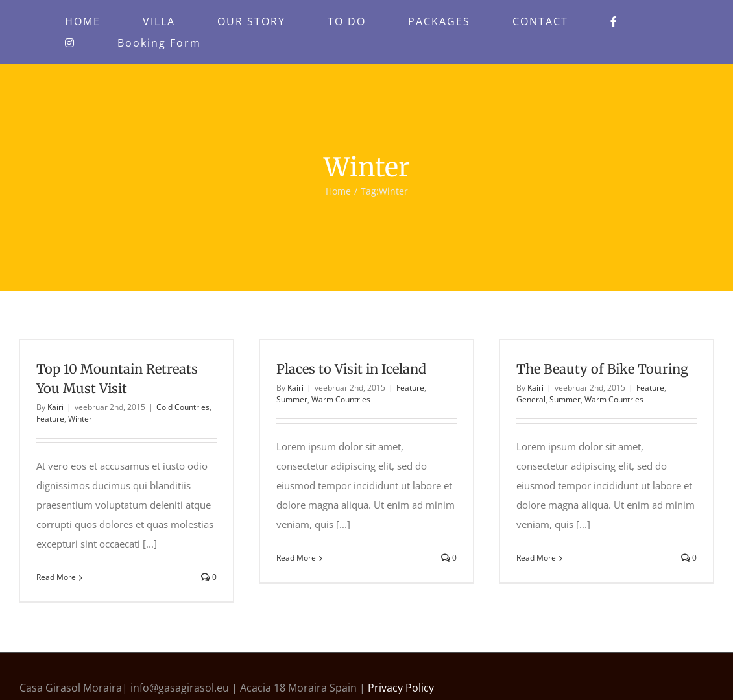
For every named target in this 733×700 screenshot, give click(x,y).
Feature (50, 419)
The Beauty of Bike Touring (602, 369)
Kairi (55, 407)
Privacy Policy (401, 688)
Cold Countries (183, 407)
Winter (80, 419)
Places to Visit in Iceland (351, 369)
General (531, 399)
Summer (292, 399)
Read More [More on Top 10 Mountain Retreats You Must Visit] (56, 577)
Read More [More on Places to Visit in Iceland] (296, 558)
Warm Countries (341, 399)
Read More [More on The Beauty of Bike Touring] (536, 558)
